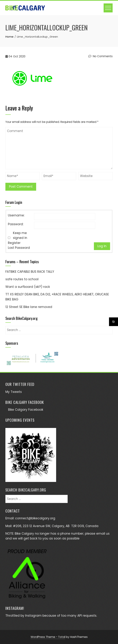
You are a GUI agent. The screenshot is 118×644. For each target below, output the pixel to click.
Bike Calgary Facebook (25, 402)
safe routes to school (22, 279)
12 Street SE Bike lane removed (29, 307)
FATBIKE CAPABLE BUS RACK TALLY (30, 272)
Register (14, 243)
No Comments (101, 56)
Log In (102, 246)
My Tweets (14, 392)
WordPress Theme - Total (48, 637)
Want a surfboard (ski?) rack (28, 287)
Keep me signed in (20, 235)
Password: (16, 224)
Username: (16, 215)
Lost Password (19, 248)
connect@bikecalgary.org (35, 518)
